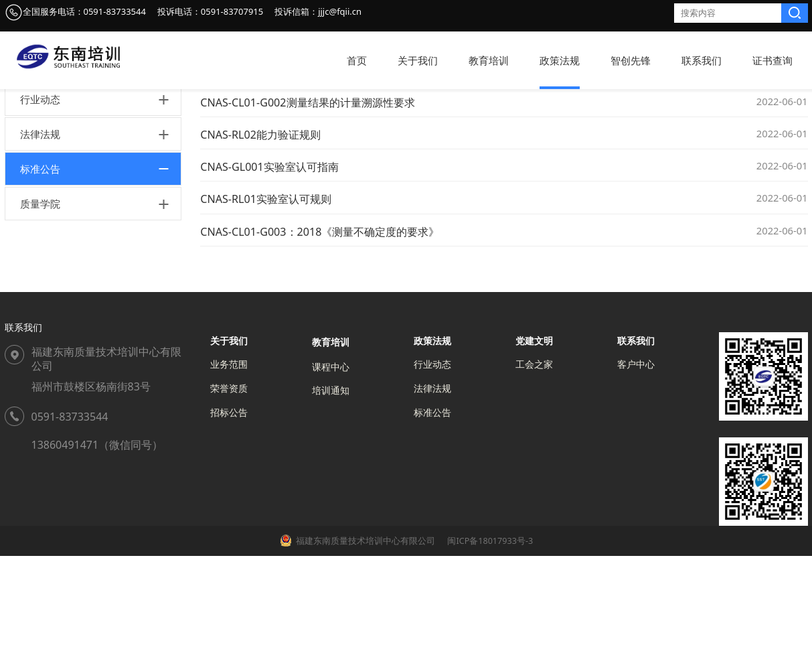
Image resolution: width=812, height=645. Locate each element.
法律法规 (40, 223)
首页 (357, 60)
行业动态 (40, 188)
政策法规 (560, 60)
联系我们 (702, 60)
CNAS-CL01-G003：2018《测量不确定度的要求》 (320, 321)
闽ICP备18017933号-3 (489, 630)
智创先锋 (631, 60)
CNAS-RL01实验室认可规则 (266, 288)
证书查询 (773, 60)
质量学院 (40, 293)
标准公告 (40, 258)
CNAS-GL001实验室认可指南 (269, 256)
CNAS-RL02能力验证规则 (260, 224)
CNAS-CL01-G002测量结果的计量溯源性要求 (307, 192)
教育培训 (489, 60)
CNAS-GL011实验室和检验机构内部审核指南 (307, 159)
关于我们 (418, 60)
